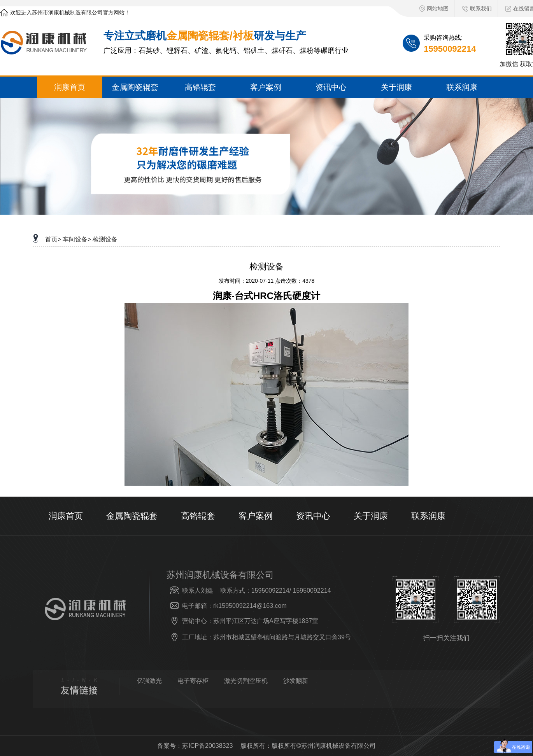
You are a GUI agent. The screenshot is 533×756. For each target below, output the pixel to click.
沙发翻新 (296, 681)
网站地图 (434, 9)
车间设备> (77, 239)
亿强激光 (149, 681)
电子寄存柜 (193, 681)
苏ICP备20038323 (207, 746)
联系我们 (477, 9)
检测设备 (105, 239)
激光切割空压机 (246, 681)
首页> (53, 239)
